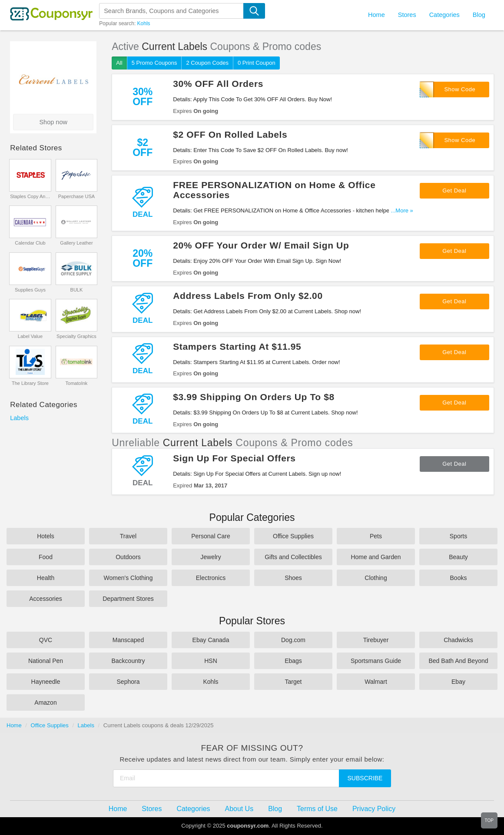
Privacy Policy (374, 809)
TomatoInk (77, 383)
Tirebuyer (376, 640)
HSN (211, 661)
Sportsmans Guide (376, 661)
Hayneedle (46, 682)
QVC (46, 640)
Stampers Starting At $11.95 (237, 346)
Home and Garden (376, 557)
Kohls (144, 23)
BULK (77, 290)
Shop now (53, 122)
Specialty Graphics (76, 336)
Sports (458, 536)
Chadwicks (458, 640)
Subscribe (365, 778)
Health (46, 578)
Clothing (376, 578)
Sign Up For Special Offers (234, 458)
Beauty (458, 557)
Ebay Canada (211, 640)
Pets (376, 536)
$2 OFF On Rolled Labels (230, 134)
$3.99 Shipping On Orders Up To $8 (254, 397)
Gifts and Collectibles (293, 557)
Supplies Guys (30, 290)
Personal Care (211, 536)
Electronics (211, 578)
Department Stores (128, 599)
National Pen (46, 661)
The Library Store (30, 383)
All (119, 63)
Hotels (46, 536)
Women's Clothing (128, 578)
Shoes (293, 578)
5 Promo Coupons (154, 63)
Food (46, 557)
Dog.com (293, 640)
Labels (19, 418)
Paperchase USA (76, 196)
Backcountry (128, 661)
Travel (128, 536)
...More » (402, 210)
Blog (479, 15)
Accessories (45, 599)
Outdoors (128, 557)
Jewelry (211, 557)
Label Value (30, 336)
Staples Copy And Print (30, 196)
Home (14, 725)
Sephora (128, 682)
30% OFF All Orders (218, 84)
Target (293, 682)
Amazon (45, 702)
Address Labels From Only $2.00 (248, 296)
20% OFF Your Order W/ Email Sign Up (261, 245)
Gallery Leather (76, 243)
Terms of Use (317, 809)
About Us (239, 809)
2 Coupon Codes (207, 63)
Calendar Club (30, 243)
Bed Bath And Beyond (459, 661)
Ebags (293, 661)
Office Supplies (293, 536)
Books (459, 578)
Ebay (458, 682)
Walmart (376, 682)
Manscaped (128, 640)
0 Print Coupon (257, 63)
